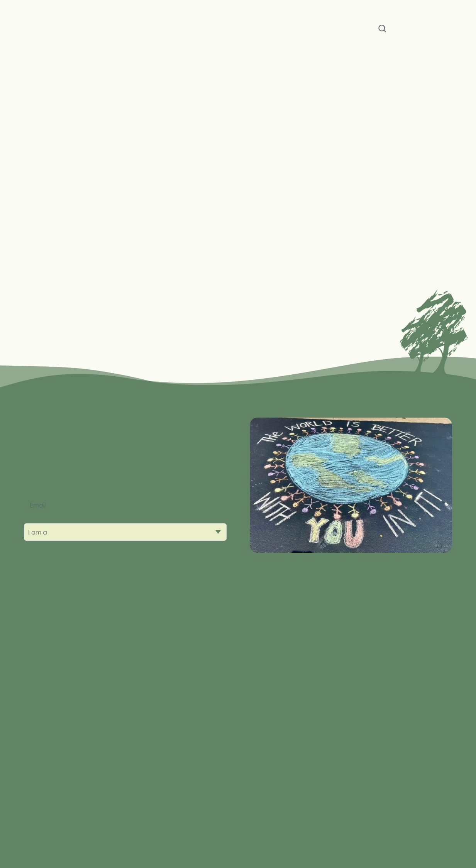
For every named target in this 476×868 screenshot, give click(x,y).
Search (382, 30)
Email (38, 505)
